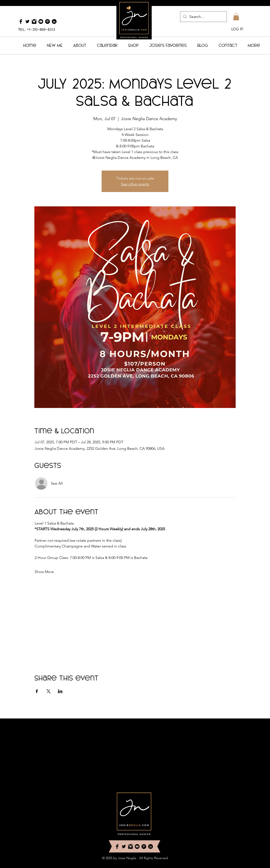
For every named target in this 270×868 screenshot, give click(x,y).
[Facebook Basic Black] (21, 21)
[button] (236, 17)
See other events (135, 184)
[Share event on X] (49, 691)
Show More (44, 572)
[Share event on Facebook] (37, 691)
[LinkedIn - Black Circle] (54, 21)
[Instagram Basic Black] (34, 21)
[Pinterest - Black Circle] (47, 21)
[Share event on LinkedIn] (60, 691)
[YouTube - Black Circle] (41, 21)
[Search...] (203, 17)
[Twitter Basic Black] (27, 21)
